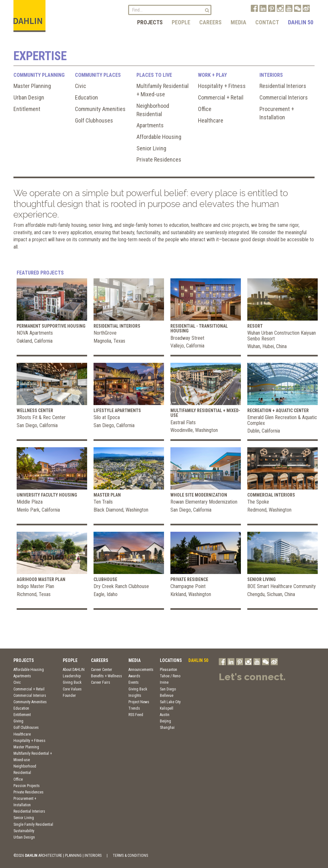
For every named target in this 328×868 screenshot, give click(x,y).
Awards (134, 676)
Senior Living (151, 148)
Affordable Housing (159, 137)
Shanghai (167, 728)
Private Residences (159, 159)
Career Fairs (101, 682)
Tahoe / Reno (170, 676)
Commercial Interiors (284, 97)
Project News (139, 702)
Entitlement (27, 109)
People (181, 22)
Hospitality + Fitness (222, 86)
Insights (135, 696)
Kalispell (167, 708)
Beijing (165, 721)
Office (205, 109)
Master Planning (32, 86)
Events (134, 682)
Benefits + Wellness (107, 676)
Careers (210, 22)
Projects (150, 22)
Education (86, 97)
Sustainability (24, 831)
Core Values (72, 689)
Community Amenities (100, 109)
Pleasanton (168, 670)
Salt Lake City (170, 702)
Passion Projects (27, 786)
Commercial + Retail (221, 97)
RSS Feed (136, 715)
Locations (171, 660)
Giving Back (72, 682)
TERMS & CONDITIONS (130, 856)
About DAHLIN (74, 670)
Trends (134, 708)
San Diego (168, 689)
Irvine (164, 682)
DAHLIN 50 (301, 22)
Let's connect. (252, 677)
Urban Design (29, 97)
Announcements (141, 670)
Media (238, 22)
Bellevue (167, 696)
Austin (165, 715)
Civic (81, 86)
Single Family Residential (33, 824)
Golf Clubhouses (94, 120)
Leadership (72, 676)
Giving (18, 721)
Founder (69, 696)
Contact (267, 22)
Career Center (102, 670)
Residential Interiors (283, 86)
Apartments (150, 125)
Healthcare (211, 120)
